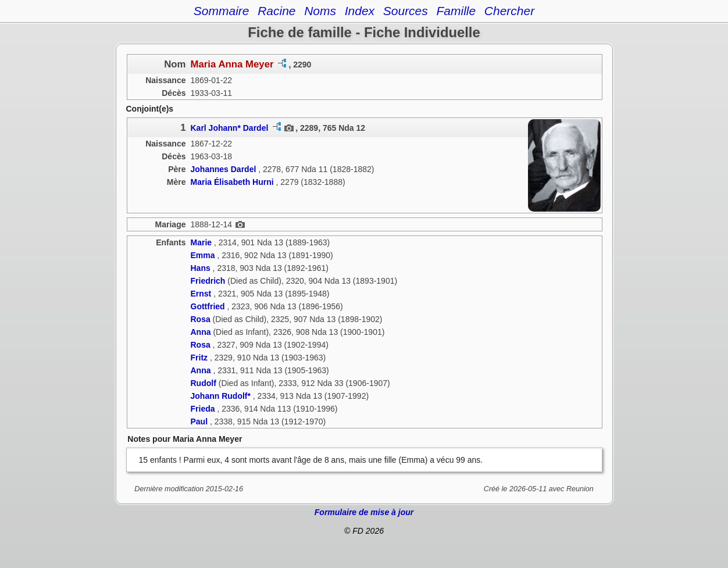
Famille (456, 11)
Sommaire (222, 11)
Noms (320, 11)
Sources (406, 11)
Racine (276, 11)
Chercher (509, 11)
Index (360, 11)
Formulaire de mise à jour (364, 512)
